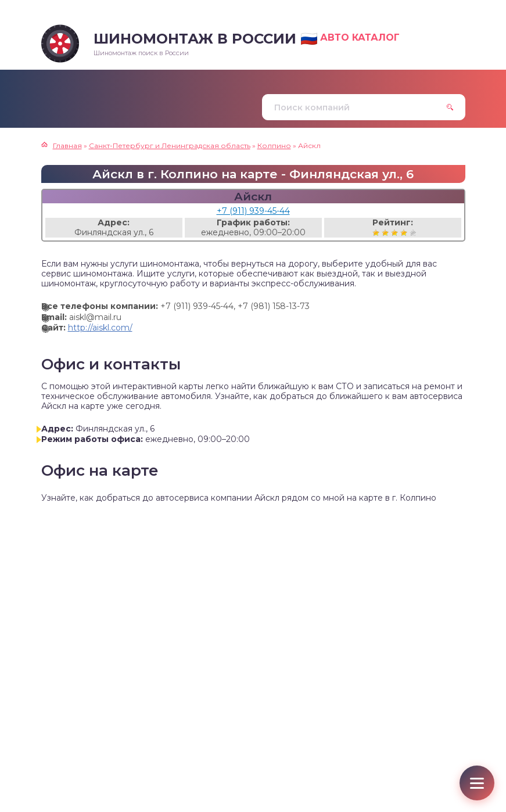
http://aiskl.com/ (100, 328)
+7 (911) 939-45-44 (253, 211)
